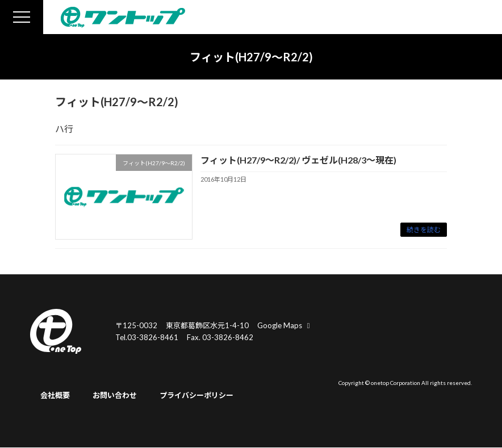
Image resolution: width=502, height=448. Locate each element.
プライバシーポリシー (196, 396)
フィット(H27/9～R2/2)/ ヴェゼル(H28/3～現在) (298, 160)
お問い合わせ (115, 396)
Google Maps (285, 325)
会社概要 (55, 396)
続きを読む (424, 230)
